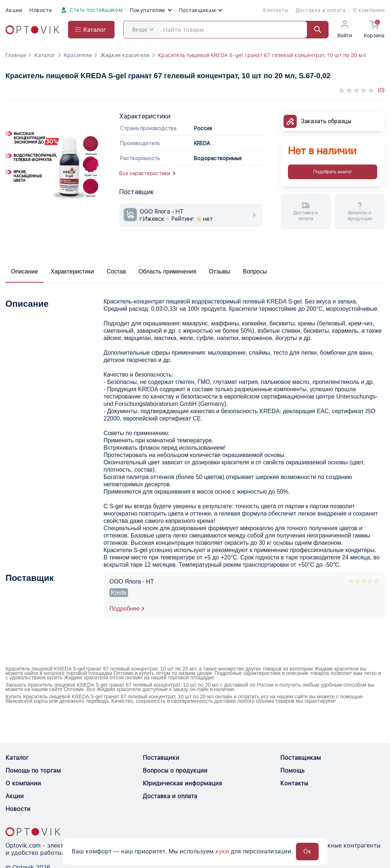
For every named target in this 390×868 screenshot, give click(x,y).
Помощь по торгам (33, 771)
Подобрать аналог (333, 172)
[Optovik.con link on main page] (33, 832)
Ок (307, 851)
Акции (14, 10)
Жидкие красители (125, 55)
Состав (116, 271)
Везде (143, 30)
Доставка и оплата (320, 10)
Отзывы (220, 271)
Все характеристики (147, 173)
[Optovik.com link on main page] (32, 30)
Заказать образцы (326, 121)
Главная (16, 55)
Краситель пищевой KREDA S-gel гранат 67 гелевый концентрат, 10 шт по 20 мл (262, 55)
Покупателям (151, 10)
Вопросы (255, 271)
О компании (369, 10)
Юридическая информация (182, 783)
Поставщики (161, 758)
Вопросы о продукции (175, 771)
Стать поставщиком (91, 10)
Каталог (45, 55)
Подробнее (125, 609)
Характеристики (72, 271)
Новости (40, 10)
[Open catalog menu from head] (91, 30)
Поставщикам (200, 10)
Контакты (276, 10)
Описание (25, 271)
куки (222, 851)
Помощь (292, 771)
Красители (78, 55)
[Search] (226, 30)
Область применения (168, 271)
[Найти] (314, 30)
